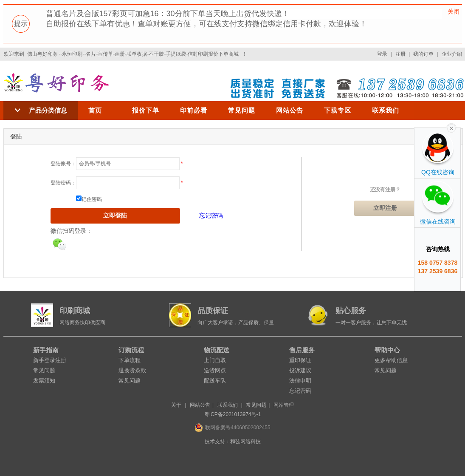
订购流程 (131, 350)
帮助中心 (387, 350)
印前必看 (194, 110)
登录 (382, 54)
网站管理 (284, 405)
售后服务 (302, 350)
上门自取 (215, 360)
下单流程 (130, 360)
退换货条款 (132, 370)
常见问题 (242, 110)
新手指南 (46, 350)
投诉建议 (300, 370)
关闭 (454, 11)
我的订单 (423, 54)
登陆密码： (63, 183)
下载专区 (338, 110)
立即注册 (385, 208)
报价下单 (146, 110)
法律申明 (300, 381)
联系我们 (386, 110)
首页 (95, 110)
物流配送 (217, 350)
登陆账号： (63, 164)
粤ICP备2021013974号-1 (232, 414)
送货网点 (215, 370)
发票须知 (44, 381)
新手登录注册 (50, 360)
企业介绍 (452, 54)
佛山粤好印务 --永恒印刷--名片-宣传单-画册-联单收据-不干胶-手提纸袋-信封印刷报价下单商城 (133, 54)
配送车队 (215, 381)
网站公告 (290, 110)
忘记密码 (211, 215)
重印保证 (300, 360)
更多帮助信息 (391, 360)
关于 (176, 405)
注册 (400, 54)
